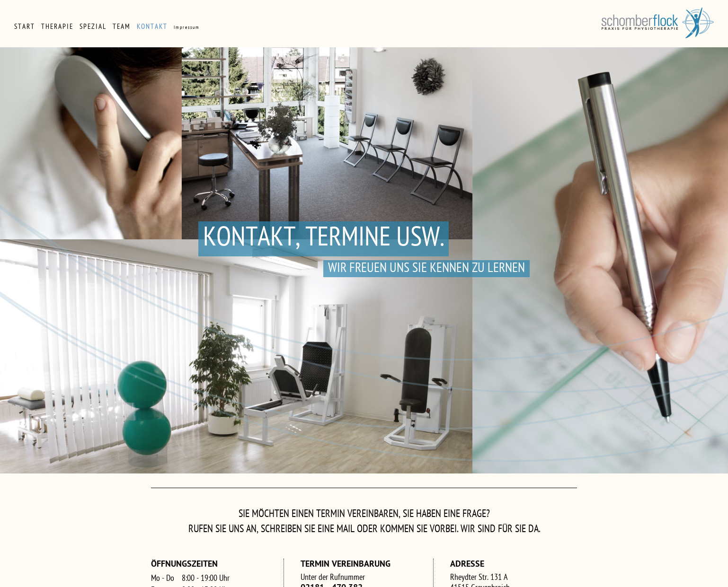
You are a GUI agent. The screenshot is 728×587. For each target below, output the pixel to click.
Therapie (57, 27)
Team (122, 27)
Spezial (93, 27)
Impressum (187, 28)
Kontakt (152, 27)
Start (25, 27)
